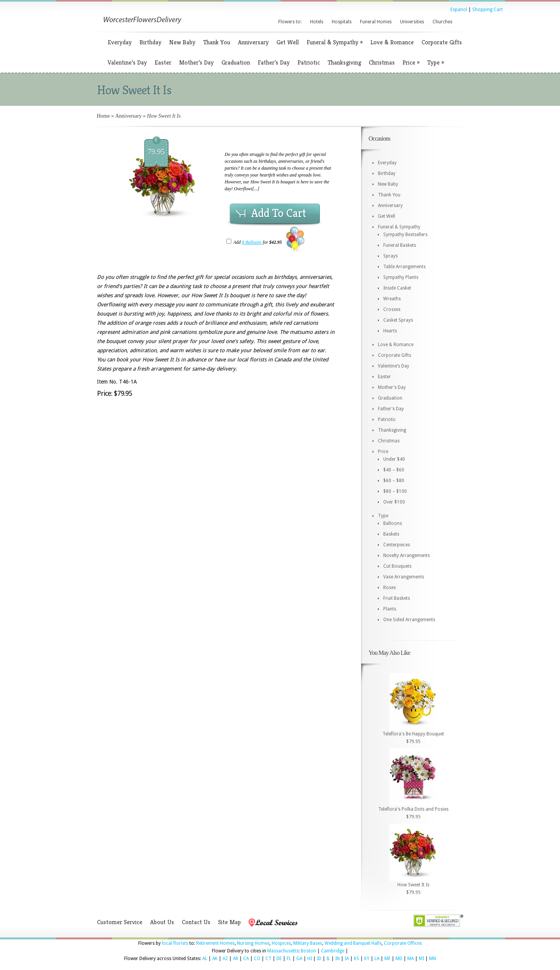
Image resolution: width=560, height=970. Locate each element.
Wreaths (392, 299)
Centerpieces (397, 545)
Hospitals (342, 22)
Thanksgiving (344, 62)
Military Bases (308, 943)
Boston (308, 951)
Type (436, 62)
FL (289, 959)
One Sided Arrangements (409, 620)
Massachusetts (283, 951)
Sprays (391, 256)
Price (411, 62)
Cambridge (333, 951)
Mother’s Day (196, 62)
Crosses (392, 309)
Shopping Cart (487, 10)
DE (279, 959)
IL (328, 959)
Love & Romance (392, 42)
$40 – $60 (394, 470)
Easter (163, 62)
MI (421, 959)
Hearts (390, 331)
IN (337, 959)
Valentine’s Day (127, 62)
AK (215, 959)
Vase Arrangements (404, 577)
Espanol (459, 10)
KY (367, 959)
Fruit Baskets (397, 598)
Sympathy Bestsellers (405, 235)
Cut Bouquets (397, 566)
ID (319, 959)
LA (377, 959)
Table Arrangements (404, 267)
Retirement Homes (215, 943)
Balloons (393, 523)
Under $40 (394, 459)
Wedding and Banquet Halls (353, 943)
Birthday (150, 42)
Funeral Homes (376, 22)
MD (399, 959)
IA (347, 959)
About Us (162, 922)
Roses (390, 588)
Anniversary (253, 42)
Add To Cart (279, 213)
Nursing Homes (253, 943)
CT (268, 959)
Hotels (317, 22)
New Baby (182, 42)
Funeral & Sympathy (335, 42)
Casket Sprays (398, 320)
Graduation (236, 62)
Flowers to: (290, 22)
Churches (442, 22)
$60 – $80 (394, 481)
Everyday (120, 42)
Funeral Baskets (400, 245)
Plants (390, 609)
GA (299, 959)
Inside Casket (397, 288)
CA (246, 959)
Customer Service (120, 922)
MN (433, 959)
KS (357, 959)
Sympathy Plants (401, 277)
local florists (175, 943)
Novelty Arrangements (407, 555)
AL (205, 959)
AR (236, 959)
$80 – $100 (395, 491)
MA (411, 959)
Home (103, 116)
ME (387, 959)
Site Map (229, 922)
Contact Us (196, 922)
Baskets (391, 534)
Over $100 (394, 502)
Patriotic (309, 62)
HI (310, 959)
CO (257, 959)
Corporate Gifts (442, 42)
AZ (225, 959)
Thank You (217, 42)
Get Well (288, 42)
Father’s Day (274, 62)
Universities (412, 22)
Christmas (382, 62)
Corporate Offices (403, 943)
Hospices (281, 943)
